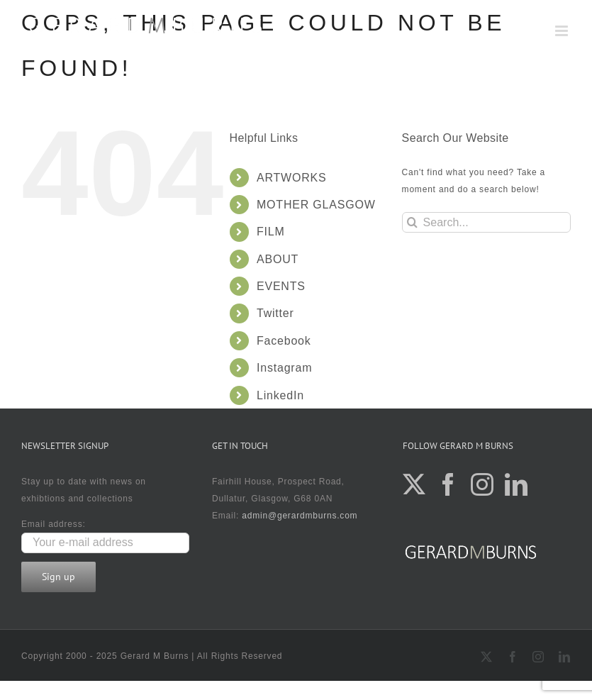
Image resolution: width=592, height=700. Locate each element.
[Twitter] (414, 484)
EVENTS (281, 286)
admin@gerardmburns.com (300, 516)
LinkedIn (280, 395)
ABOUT (278, 259)
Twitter (275, 313)
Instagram (284, 368)
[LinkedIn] (516, 484)
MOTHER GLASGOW (316, 205)
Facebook (284, 341)
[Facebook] (448, 484)
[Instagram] (482, 484)
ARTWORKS (292, 178)
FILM (271, 232)
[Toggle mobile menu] (563, 31)
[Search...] (486, 222)
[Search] (412, 222)
